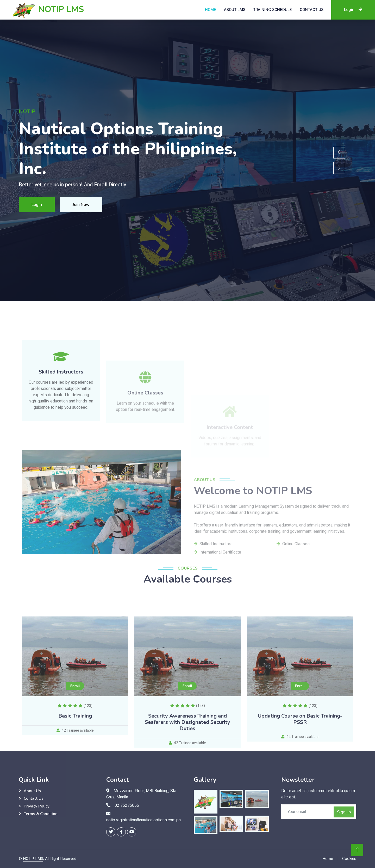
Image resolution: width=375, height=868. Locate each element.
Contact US (312, 10)
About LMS (235, 10)
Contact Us (34, 798)
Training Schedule (273, 10)
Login (353, 10)
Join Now (81, 205)
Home (211, 10)
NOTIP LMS (33, 859)
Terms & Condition (41, 814)
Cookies (349, 859)
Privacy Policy (37, 806)
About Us (32, 791)
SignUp (344, 812)
